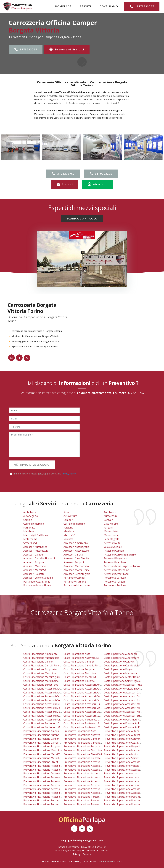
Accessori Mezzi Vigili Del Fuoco (122, 566)
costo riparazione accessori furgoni (84, 704)
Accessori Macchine (35, 566)
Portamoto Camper (74, 578)
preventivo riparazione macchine (83, 750)
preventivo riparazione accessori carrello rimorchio (53, 777)
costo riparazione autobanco (121, 654)
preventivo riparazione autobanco (124, 731)
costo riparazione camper (79, 662)
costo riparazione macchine (80, 673)
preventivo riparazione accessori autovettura (50, 770)
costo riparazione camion (38, 662)
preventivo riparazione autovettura (84, 735)
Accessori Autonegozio (76, 547)
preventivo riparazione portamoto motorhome (91, 804)
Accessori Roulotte (34, 574)
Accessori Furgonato (115, 558)
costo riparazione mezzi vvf (80, 677)
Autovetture (111, 516)
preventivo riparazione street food (44, 762)
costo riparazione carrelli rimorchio (44, 666)
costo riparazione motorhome (41, 681)
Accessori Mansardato (76, 566)
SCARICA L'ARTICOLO (82, 219)
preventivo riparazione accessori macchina (129, 781)
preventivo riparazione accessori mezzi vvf (48, 789)
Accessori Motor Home (77, 570)
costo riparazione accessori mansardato (87, 708)
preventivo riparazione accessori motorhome (130, 789)
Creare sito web (58, 861)
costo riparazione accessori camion (125, 693)
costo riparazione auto (77, 654)
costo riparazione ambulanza (40, 654)
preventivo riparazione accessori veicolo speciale (52, 797)
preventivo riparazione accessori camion (128, 770)
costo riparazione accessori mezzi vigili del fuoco (132, 708)
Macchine (69, 531)
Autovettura (70, 516)
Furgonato (29, 528)
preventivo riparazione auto (80, 731)
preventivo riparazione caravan (122, 739)
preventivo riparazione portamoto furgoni (128, 801)
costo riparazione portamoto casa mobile (48, 723)
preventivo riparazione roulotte (82, 758)
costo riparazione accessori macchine (45, 708)
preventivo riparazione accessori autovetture (90, 770)
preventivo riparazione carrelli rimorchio (47, 743)
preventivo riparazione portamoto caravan (129, 797)
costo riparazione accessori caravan (85, 696)
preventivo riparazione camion (41, 739)
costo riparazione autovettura (81, 658)
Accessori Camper (34, 555)
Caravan (108, 520)
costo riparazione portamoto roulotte (126, 727)
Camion (28, 520)
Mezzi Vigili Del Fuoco (36, 535)
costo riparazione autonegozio (41, 658)
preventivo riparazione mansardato (124, 750)
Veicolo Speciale (113, 547)
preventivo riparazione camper (82, 739)
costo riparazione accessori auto (123, 685)
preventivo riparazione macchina (42, 750)
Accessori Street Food (116, 574)
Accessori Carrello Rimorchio (40, 558)
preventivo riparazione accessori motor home (90, 789)
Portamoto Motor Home (37, 585)
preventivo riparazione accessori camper (47, 774)
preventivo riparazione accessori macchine (48, 785)
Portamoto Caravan (115, 578)
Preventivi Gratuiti (67, 49)
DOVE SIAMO (109, 6)
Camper (68, 520)
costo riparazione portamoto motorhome (88, 727)
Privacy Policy (69, 474)
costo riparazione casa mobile (122, 666)
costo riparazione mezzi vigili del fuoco (46, 677)
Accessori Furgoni (74, 562)
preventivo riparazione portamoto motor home (51, 804)
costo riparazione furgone (79, 669)
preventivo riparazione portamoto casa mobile (50, 801)
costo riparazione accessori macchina (126, 704)
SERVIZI (86, 6)
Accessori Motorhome (116, 570)
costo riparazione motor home (122, 677)
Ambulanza (30, 512)
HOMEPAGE (63, 6)
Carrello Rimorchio (74, 524)
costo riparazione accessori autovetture (87, 693)
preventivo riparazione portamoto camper (88, 797)
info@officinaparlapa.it (73, 850)
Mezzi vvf (69, 535)
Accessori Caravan (74, 555)
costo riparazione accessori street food (127, 716)
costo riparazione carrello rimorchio (85, 666)
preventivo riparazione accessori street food (130, 793)
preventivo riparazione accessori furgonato (129, 777)
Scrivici (65, 184)
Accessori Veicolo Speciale (38, 578)
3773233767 (26, 49)
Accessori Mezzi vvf (35, 570)
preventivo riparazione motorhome (44, 758)
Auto (66, 512)
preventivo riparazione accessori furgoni (87, 781)
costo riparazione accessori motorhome (127, 712)
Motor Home (111, 535)
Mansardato (111, 531)
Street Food (30, 543)
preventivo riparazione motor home (125, 754)
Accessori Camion (114, 551)
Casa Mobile (111, 524)
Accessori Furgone (34, 562)
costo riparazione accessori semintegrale (88, 716)
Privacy (77, 854)
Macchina (29, 531)
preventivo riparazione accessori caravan (88, 774)
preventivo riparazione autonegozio (44, 735)
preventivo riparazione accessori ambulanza (89, 762)
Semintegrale (111, 539)
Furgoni (108, 528)
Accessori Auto (112, 543)
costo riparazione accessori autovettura (47, 693)
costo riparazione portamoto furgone (85, 723)
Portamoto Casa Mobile (37, 582)
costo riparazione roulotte (79, 681)
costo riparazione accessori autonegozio (87, 689)
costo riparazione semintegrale (122, 681)
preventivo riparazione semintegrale (125, 758)
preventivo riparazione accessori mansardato (90, 785)
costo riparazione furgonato (40, 669)
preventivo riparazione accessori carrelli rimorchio (134, 774)
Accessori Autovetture (76, 551)
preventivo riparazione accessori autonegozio (90, 766)
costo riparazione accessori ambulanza (86, 685)
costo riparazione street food (41, 685)
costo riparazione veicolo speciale (124, 689)
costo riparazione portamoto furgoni (125, 723)
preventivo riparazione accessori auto (126, 762)
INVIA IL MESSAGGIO (32, 465)
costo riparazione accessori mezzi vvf (45, 712)
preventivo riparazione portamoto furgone (88, 801)
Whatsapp (98, 184)
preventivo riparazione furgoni (122, 746)
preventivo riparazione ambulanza (43, 731)
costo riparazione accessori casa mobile (87, 700)
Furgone (68, 528)
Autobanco (110, 512)
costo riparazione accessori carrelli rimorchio (131, 696)
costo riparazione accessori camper (44, 696)
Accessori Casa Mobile (76, 558)
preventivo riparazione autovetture (124, 735)
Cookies (87, 854)
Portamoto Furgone (75, 582)
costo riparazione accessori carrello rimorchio (50, 700)
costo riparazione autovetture (121, 658)
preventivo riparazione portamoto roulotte (129, 804)
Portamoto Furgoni (115, 582)
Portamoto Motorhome (77, 585)
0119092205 (101, 174)
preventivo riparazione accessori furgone (48, 781)
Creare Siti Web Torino (111, 861)
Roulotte (68, 539)
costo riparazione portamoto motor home (48, 727)
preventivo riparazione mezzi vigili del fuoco (49, 754)
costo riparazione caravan (119, 662)
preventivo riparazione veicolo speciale (127, 766)
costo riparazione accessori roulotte (45, 716)
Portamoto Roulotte (115, 585)
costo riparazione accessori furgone (45, 704)
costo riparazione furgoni (119, 669)
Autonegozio (31, 516)
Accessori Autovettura (36, 551)
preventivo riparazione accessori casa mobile (90, 777)
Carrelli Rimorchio (34, 524)
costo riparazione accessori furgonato (126, 700)
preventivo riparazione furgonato (43, 746)
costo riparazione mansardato (121, 673)
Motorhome (30, 539)
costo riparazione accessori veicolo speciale (49, 720)
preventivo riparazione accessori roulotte (48, 793)
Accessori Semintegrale (77, 574)
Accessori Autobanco (35, 547)
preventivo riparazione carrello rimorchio (88, 743)
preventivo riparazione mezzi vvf (83, 754)
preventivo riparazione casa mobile (124, 743)
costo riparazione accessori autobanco (46, 689)
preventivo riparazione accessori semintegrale (91, 793)
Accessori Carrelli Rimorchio (120, 555)
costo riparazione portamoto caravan (126, 720)
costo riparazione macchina (40, 673)
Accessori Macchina (115, 562)
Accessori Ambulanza (76, 543)
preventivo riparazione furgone (82, 746)
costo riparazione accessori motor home (87, 712)
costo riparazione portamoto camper (85, 720)
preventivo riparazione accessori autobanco (49, 766)
